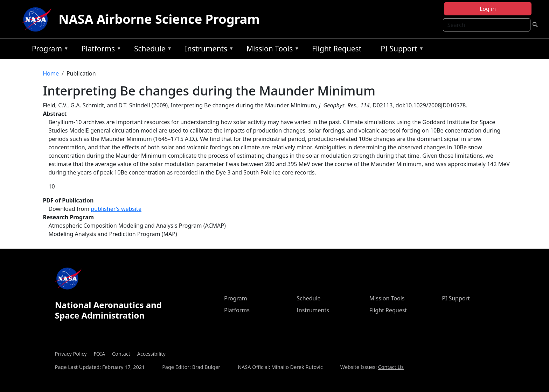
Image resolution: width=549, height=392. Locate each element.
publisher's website (116, 209)
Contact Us (391, 367)
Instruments (208, 50)
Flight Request (337, 49)
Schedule (151, 50)
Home (51, 73)
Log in (488, 9)
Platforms (99, 50)
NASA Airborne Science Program (159, 19)
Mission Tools (271, 50)
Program (48, 50)
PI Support (400, 50)
